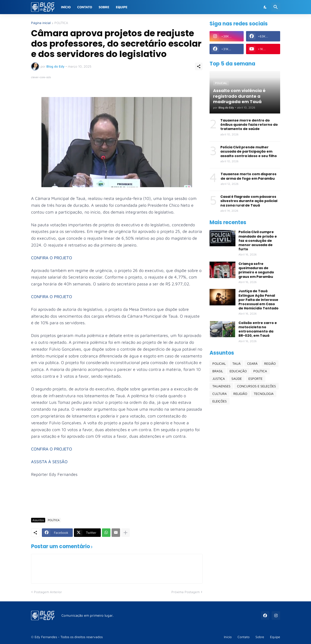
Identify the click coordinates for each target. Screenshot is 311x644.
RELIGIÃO (240, 394)
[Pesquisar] (276, 7)
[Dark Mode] (265, 7)
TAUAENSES (221, 386)
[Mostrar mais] (125, 533)
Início (66, 7)
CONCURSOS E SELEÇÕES (256, 386)
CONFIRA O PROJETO (52, 258)
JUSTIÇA (219, 379)
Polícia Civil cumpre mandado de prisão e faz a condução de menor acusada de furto (258, 241)
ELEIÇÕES (220, 401)
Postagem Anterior (48, 592)
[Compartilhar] (199, 66)
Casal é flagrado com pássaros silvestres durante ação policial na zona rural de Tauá (249, 201)
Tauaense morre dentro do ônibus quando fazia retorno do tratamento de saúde (249, 125)
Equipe (122, 7)
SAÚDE (237, 379)
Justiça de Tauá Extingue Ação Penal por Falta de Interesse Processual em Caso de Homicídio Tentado (258, 300)
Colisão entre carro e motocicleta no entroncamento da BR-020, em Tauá (258, 329)
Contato (85, 7)
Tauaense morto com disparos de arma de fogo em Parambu (248, 176)
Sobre (104, 7)
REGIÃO (270, 363)
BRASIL (218, 371)
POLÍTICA (61, 23)
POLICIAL (219, 363)
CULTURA (220, 394)
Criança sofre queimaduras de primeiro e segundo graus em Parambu (256, 270)
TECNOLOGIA (264, 394)
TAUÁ (236, 363)
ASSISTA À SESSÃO (49, 462)
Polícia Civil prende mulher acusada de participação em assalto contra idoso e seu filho (249, 152)
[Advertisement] (117, 500)
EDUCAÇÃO (238, 371)
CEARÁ (252, 363)
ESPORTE (255, 379)
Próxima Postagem (186, 592)
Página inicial (41, 23)
